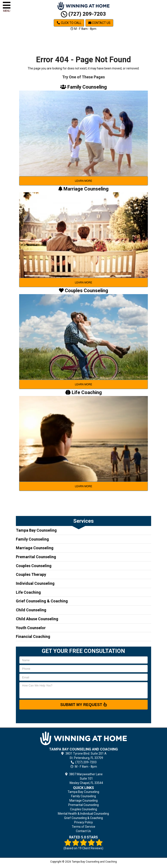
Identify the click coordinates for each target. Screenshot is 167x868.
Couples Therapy (31, 574)
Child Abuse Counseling (37, 619)
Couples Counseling (34, 566)
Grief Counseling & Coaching (42, 601)
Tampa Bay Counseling (36, 530)
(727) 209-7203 (83, 14)
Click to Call (69, 23)
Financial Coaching (33, 636)
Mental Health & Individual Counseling (83, 814)
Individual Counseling (35, 583)
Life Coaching (28, 592)
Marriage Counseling (35, 548)
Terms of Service (83, 827)
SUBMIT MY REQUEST (83, 705)
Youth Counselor (31, 628)
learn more (83, 181)
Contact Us (99, 23)
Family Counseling (32, 539)
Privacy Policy (83, 822)
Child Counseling (31, 610)
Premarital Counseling (36, 557)
